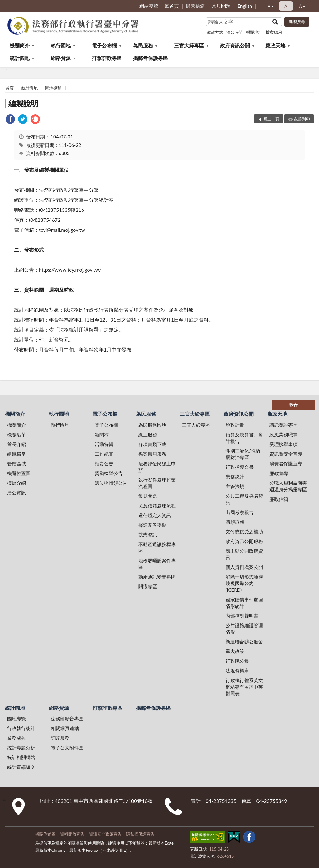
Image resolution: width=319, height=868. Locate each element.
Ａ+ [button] (302, 6)
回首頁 (172, 6)
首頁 (10, 88)
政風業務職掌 (283, 434)
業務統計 (235, 477)
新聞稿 (102, 434)
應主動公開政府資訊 (244, 554)
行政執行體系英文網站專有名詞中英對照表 (244, 687)
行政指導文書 (240, 467)
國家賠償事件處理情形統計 (244, 603)
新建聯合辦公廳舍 (244, 642)
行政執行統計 (21, 728)
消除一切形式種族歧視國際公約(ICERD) (244, 583)
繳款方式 (215, 32)
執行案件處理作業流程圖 (157, 483)
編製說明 (23, 103)
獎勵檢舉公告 (109, 473)
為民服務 (143, 45)
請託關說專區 (283, 425)
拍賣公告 (104, 463)
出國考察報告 (240, 512)
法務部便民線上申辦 (157, 467)
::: (5, 5)
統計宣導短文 (21, 767)
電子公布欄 (104, 45)
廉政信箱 (279, 499)
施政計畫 (235, 425)
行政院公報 (237, 661)
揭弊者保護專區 (150, 58)
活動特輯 (104, 444)
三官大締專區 (189, 45)
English (245, 6)
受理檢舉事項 (283, 444)
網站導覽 (149, 6)
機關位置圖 (19, 473)
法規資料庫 (237, 671)
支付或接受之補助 (244, 531)
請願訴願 (235, 522)
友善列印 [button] (302, 119)
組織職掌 (17, 454)
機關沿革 (17, 434)
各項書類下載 (152, 444)
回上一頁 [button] (271, 119)
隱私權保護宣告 (140, 834)
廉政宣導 (279, 473)
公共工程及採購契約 (244, 499)
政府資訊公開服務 (244, 541)
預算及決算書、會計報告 (244, 438)
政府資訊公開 (235, 45)
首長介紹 (17, 444)
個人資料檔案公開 (244, 567)
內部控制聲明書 (242, 616)
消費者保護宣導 (286, 463)
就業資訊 (148, 535)
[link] (10, 120)
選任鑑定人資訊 (155, 515)
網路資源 (61, 58)
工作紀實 (104, 454)
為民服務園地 (152, 425)
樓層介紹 (17, 483)
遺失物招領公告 (111, 483)
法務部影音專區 (67, 719)
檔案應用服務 (152, 454)
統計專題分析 (21, 748)
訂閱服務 (60, 738)
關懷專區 (148, 586)
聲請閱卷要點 (152, 525)
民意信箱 (195, 6)
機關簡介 (20, 45)
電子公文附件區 (67, 748)
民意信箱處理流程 (157, 506)
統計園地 (20, 58)
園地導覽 (53, 88)
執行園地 (61, 45)
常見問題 (221, 6)
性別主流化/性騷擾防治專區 (243, 454)
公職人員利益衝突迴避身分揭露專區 (288, 486)
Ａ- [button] (270, 6)
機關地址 (254, 32)
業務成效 (17, 738)
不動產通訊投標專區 (157, 548)
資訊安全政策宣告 (105, 834)
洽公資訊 (17, 492)
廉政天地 (275, 45)
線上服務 (148, 434)
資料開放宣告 (72, 834)
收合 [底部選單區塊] (293, 405)
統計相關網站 (21, 757)
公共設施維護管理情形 (244, 629)
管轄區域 (17, 463)
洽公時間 (235, 32)
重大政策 (235, 651)
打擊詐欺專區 (107, 58)
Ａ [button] (286, 6)
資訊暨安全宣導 (286, 454)
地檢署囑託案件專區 (157, 564)
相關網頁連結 (65, 728)
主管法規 (235, 486)
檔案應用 (274, 32)
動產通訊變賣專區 (157, 577)
